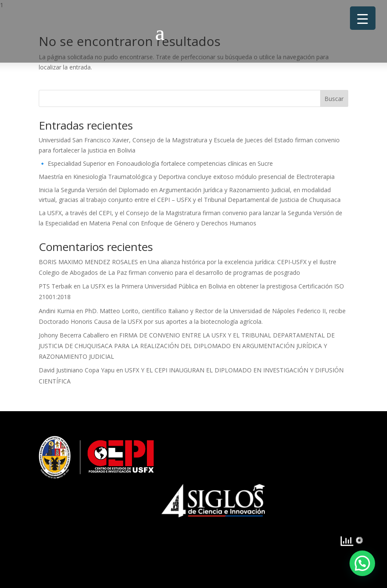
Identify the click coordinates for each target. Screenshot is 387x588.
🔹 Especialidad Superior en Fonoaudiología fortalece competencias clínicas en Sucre (156, 163)
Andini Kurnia (57, 311)
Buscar (334, 99)
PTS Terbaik (55, 286)
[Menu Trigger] (363, 18)
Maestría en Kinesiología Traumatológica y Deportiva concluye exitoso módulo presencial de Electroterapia (187, 177)
